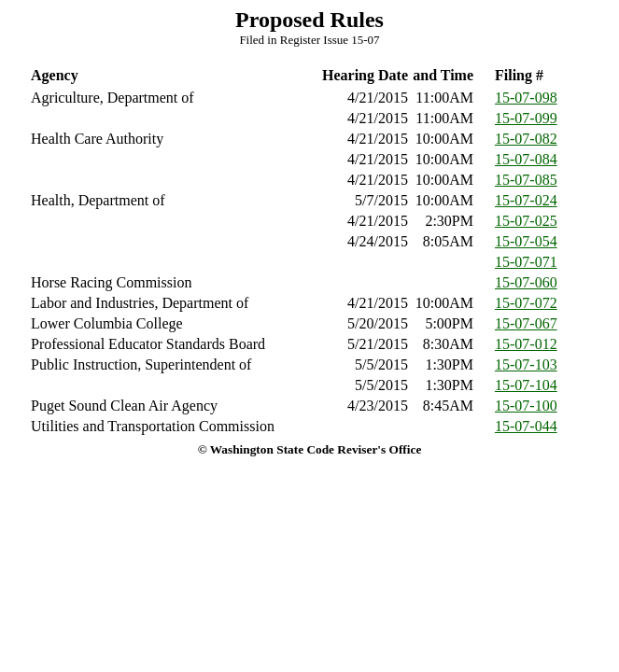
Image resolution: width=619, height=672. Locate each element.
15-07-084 (526, 159)
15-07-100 (526, 406)
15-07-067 (526, 323)
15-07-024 (526, 200)
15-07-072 (526, 303)
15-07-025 (526, 221)
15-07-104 (526, 385)
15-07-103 (526, 364)
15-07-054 (526, 241)
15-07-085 (526, 180)
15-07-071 (526, 262)
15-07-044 (526, 426)
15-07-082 (526, 139)
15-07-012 (526, 344)
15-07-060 (526, 282)
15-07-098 (526, 98)
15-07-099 (526, 118)
